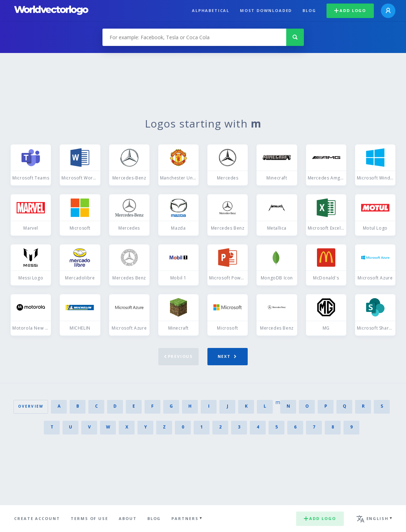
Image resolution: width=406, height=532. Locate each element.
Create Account (37, 518)
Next (227, 356)
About (128, 518)
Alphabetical (211, 10)
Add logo (350, 10)
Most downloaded (266, 10)
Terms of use (89, 518)
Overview (31, 406)
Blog (309, 10)
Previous (179, 356)
